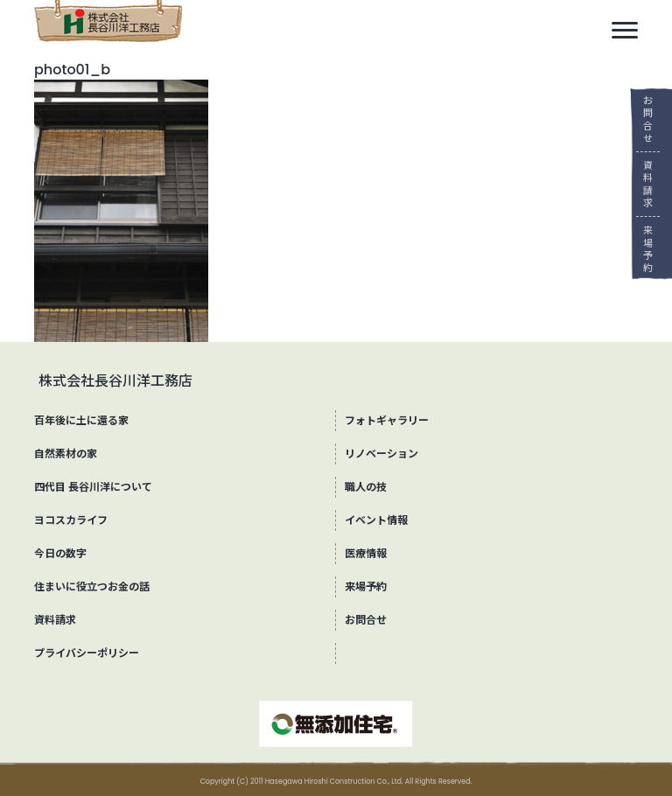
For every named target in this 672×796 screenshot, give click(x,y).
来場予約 (642, 249)
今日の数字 (60, 553)
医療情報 (366, 553)
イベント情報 (376, 520)
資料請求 (642, 184)
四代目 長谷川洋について (93, 487)
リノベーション (381, 454)
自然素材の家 (66, 454)
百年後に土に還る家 (81, 420)
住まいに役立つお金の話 (92, 587)
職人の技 (366, 487)
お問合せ (642, 119)
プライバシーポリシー (87, 653)
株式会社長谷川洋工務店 (115, 381)
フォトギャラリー (387, 420)
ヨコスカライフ (71, 520)
